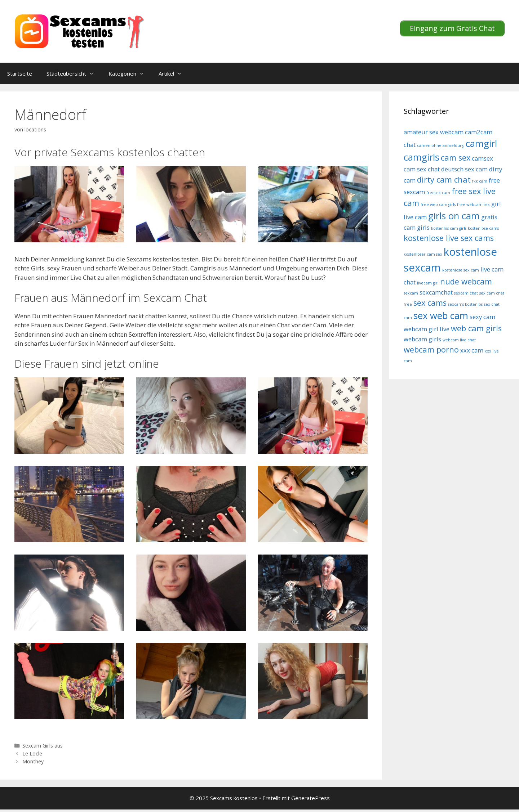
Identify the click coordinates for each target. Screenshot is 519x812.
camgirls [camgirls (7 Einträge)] (422, 157)
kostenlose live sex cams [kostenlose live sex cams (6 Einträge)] (449, 238)
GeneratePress (310, 798)
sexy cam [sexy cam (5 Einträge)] (482, 317)
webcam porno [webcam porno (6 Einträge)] (431, 349)
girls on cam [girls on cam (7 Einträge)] (454, 216)
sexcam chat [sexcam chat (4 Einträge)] (466, 293)
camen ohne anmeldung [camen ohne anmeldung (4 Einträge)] (441, 145)
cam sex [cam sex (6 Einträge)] (456, 158)
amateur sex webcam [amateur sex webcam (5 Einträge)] (434, 132)
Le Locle (32, 753)
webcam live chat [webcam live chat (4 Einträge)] (459, 340)
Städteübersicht (74, 73)
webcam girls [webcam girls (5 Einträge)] (422, 339)
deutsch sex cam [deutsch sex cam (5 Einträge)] (464, 169)
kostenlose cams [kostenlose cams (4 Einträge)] (483, 228)
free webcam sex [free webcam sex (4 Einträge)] (473, 205)
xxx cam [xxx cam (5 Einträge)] (472, 350)
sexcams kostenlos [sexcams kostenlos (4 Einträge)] (465, 304)
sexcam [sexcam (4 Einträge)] (411, 293)
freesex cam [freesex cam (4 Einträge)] (438, 193)
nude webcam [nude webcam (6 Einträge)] (466, 281)
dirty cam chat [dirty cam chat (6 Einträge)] (444, 180)
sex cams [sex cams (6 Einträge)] (430, 303)
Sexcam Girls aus (43, 746)
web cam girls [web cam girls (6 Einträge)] (476, 328)
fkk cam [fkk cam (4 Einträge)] (480, 181)
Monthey (33, 761)
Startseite (20, 73)
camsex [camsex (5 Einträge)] (482, 158)
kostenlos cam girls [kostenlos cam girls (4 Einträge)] (449, 228)
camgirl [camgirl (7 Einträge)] (481, 143)
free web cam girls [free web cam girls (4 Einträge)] (438, 205)
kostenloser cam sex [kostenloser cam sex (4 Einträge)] (423, 254)
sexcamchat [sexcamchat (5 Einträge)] (436, 292)
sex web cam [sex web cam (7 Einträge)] (441, 316)
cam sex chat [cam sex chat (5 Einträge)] (422, 169)
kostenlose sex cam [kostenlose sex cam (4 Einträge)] (461, 270)
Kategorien (130, 73)
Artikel (174, 73)
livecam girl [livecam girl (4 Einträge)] (428, 283)
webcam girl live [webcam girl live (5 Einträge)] (427, 329)
